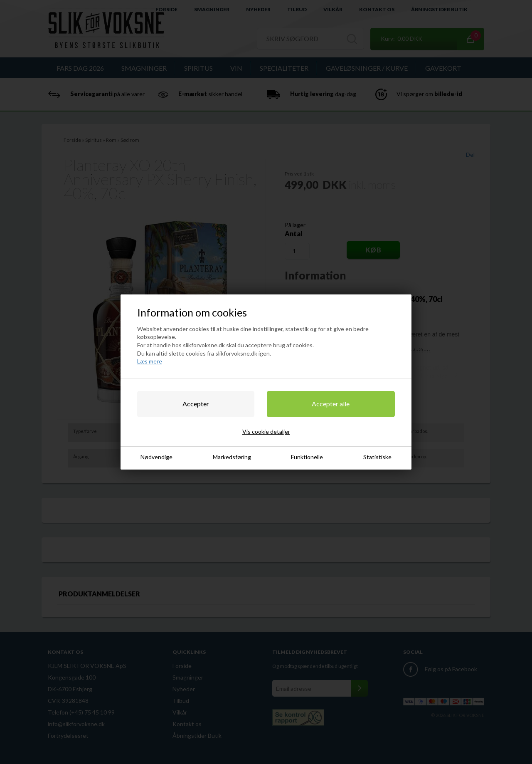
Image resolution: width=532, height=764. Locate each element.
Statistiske (377, 457)
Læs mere (150, 361)
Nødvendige (156, 457)
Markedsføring (232, 457)
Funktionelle (307, 457)
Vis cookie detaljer (266, 431)
